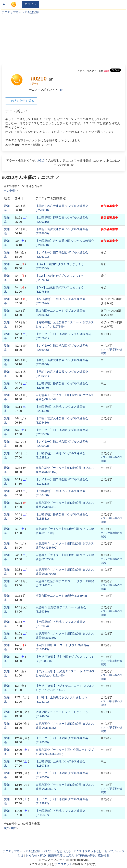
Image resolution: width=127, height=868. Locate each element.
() (61, 596)
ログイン (30, 4)
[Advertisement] (27, 39)
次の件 (10, 191)
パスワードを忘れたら (57, 851)
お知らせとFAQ (36, 856)
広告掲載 (104, 856)
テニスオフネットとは (88, 851)
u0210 (40, 161)
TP (61, 90)
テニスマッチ (63, 864)
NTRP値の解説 (86, 856)
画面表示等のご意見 (61, 856)
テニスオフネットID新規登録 (20, 12)
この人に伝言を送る (21, 101)
